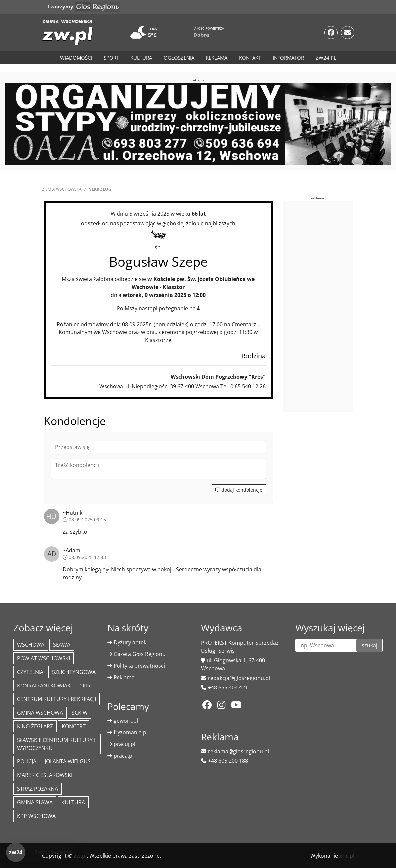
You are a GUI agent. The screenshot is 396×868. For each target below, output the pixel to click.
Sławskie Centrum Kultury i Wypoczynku (56, 744)
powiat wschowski (43, 658)
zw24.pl (326, 58)
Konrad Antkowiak (44, 686)
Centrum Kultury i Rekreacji (56, 699)
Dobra (201, 35)
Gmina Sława (35, 802)
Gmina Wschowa (40, 713)
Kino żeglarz (35, 726)
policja (27, 761)
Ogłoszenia (179, 58)
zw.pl (80, 856)
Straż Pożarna (38, 789)
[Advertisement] (333, 306)
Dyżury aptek (130, 642)
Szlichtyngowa (74, 672)
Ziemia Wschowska (62, 189)
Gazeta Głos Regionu (140, 654)
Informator (288, 58)
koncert (74, 726)
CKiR (85, 686)
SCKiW (80, 713)
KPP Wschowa (36, 816)
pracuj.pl (124, 744)
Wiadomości (76, 58)
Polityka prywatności (139, 666)
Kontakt (250, 58)
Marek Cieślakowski (45, 775)
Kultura (141, 58)
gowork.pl (126, 721)
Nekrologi (100, 189)
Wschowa (31, 645)
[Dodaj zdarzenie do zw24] (42, 852)
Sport (111, 58)
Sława (62, 645)
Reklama (217, 58)
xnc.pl (347, 856)
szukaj (370, 645)
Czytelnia (30, 672)
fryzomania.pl (131, 732)
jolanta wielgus (68, 761)
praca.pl (124, 756)
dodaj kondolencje (239, 490)
